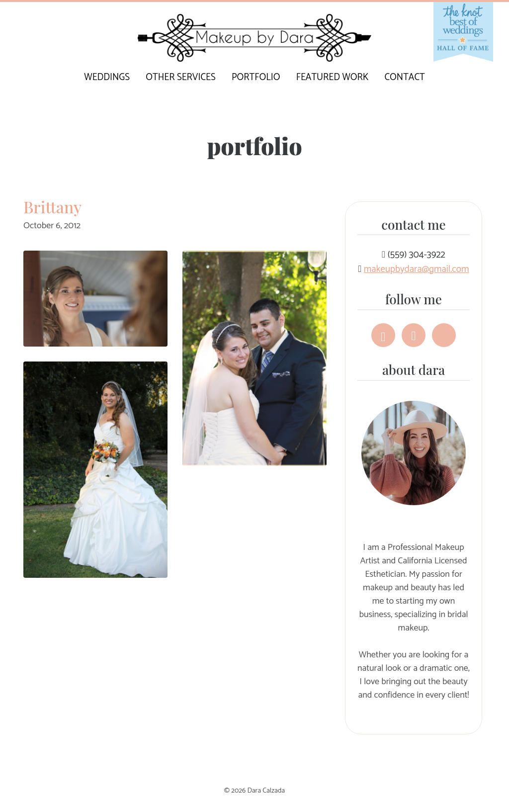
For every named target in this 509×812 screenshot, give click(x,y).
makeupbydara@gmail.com (417, 269)
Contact (405, 77)
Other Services (180, 77)
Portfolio (256, 77)
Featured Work (332, 77)
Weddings (107, 77)
